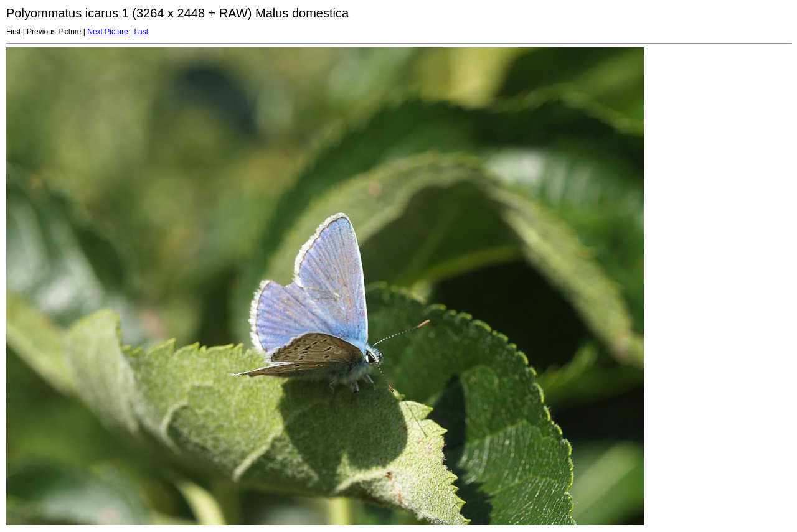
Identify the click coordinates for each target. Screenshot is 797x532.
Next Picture (107, 32)
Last (141, 32)
